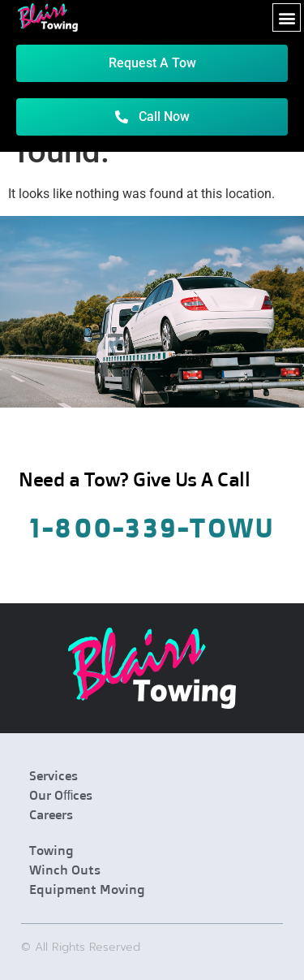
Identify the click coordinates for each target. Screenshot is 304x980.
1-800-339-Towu (152, 528)
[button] (287, 17)
